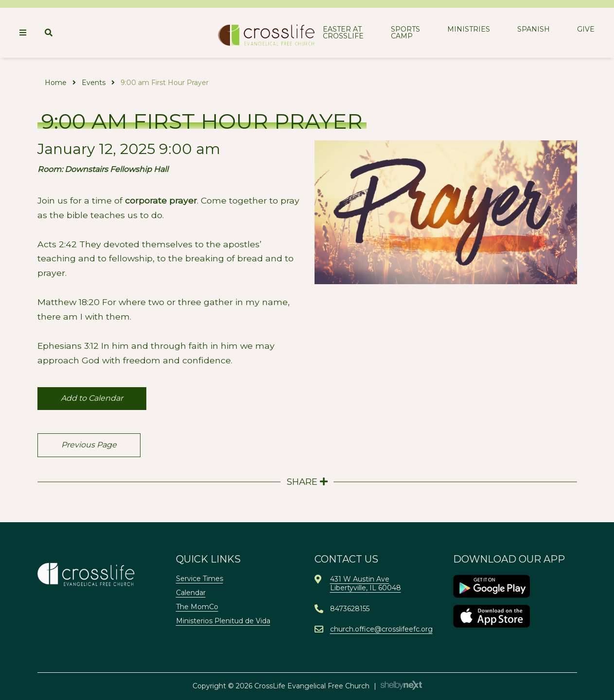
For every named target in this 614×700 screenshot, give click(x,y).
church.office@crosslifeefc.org (381, 629)
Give (586, 29)
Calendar (191, 593)
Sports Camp (405, 33)
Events (94, 83)
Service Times (200, 579)
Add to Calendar (92, 398)
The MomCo (197, 607)
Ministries (469, 29)
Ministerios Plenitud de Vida (223, 621)
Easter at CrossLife (343, 33)
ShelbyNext (401, 685)
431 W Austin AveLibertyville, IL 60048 (366, 583)
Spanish (534, 29)
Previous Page (89, 445)
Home (56, 83)
